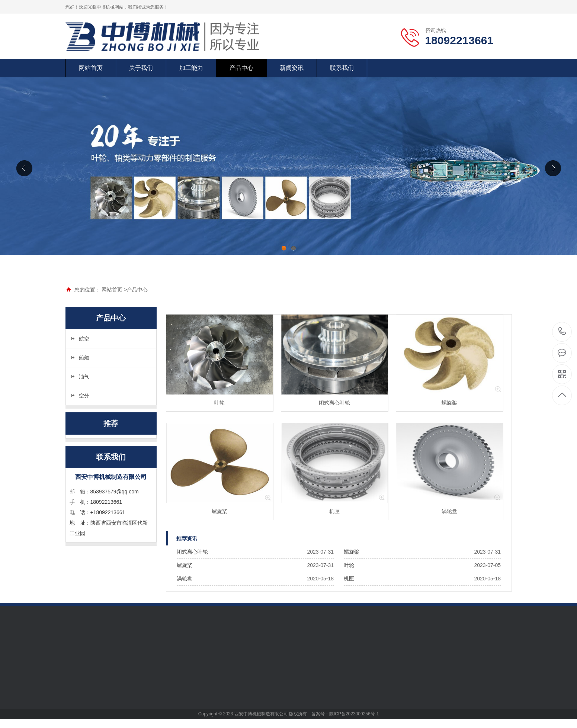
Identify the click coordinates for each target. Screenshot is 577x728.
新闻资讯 (292, 68)
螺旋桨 (352, 552)
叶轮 (349, 565)
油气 (84, 377)
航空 (84, 339)
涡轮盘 (185, 579)
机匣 (349, 579)
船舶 (84, 358)
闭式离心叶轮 (192, 552)
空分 (84, 396)
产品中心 (241, 68)
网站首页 (91, 68)
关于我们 (141, 68)
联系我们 (342, 68)
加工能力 (191, 68)
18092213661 (562, 331)
